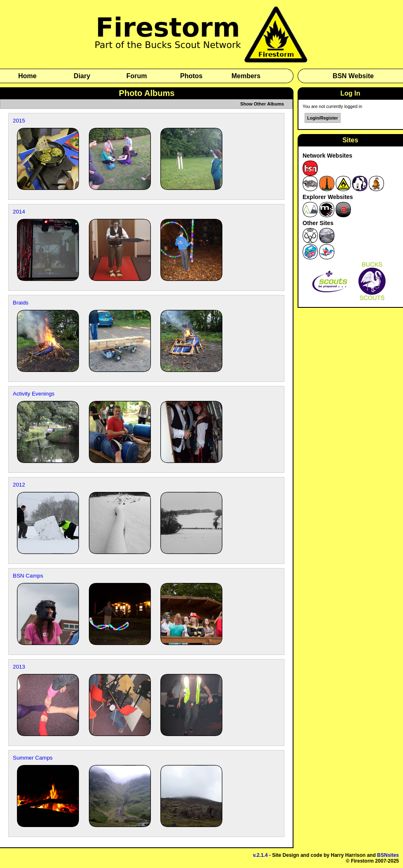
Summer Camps (33, 758)
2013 (19, 667)
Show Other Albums (262, 104)
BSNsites (388, 855)
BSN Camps (28, 576)
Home (27, 76)
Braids (21, 303)
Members (246, 76)
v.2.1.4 (260, 855)
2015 (19, 121)
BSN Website (353, 76)
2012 (19, 485)
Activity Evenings (34, 394)
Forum (137, 76)
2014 (19, 212)
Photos (191, 76)
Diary (82, 76)
